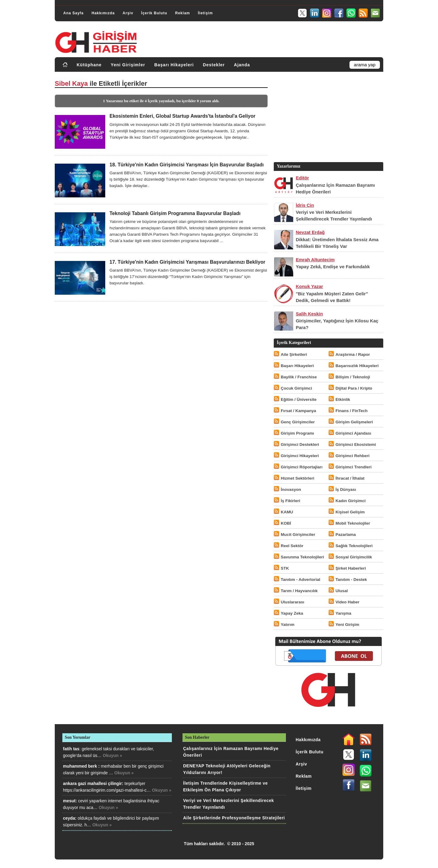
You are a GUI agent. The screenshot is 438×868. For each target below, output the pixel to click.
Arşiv (128, 13)
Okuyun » (113, 755)
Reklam (183, 13)
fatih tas (71, 749)
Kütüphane (89, 65)
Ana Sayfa (73, 13)
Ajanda (242, 65)
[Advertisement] (328, 118)
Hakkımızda (103, 13)
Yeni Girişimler (128, 65)
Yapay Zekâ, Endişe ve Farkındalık (333, 267)
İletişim (205, 13)
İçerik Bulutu (154, 13)
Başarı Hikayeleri (174, 65)
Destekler (214, 65)
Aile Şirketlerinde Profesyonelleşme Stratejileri (234, 818)
